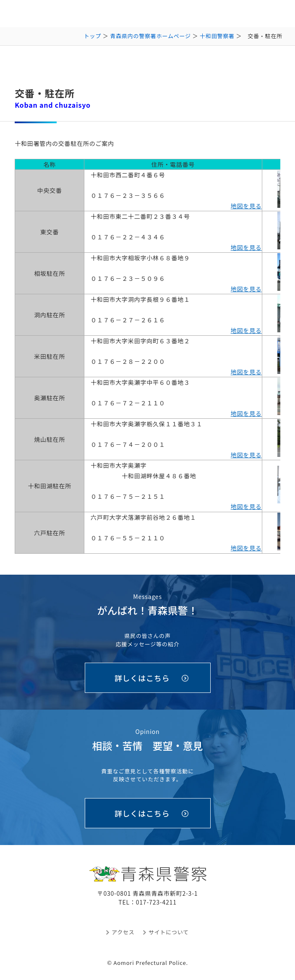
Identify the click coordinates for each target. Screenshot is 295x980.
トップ (93, 36)
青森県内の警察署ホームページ (150, 36)
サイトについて (169, 932)
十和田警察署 (217, 36)
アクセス (123, 932)
